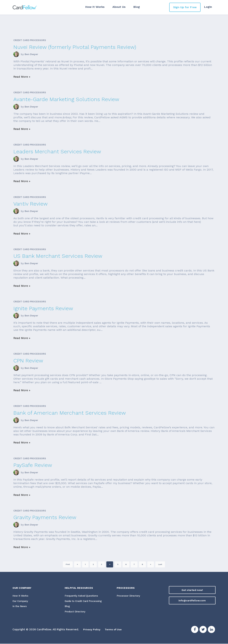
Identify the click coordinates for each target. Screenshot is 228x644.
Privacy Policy (93, 630)
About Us (118, 7)
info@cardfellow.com (192, 600)
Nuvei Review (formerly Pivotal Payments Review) (75, 47)
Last (160, 564)
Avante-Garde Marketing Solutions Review (66, 99)
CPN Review (28, 361)
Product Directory (76, 612)
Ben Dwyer (31, 54)
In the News (20, 607)
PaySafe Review (33, 465)
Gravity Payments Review (45, 517)
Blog (135, 7)
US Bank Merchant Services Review (58, 256)
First (68, 564)
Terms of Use (115, 630)
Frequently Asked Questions (82, 596)
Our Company (21, 601)
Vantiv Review (30, 204)
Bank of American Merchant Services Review (70, 413)
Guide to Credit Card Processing (85, 601)
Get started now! (192, 590)
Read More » (22, 77)
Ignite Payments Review (43, 308)
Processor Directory (129, 596)
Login (208, 7)
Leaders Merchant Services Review (57, 151)
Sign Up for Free (185, 7)
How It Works (94, 7)
